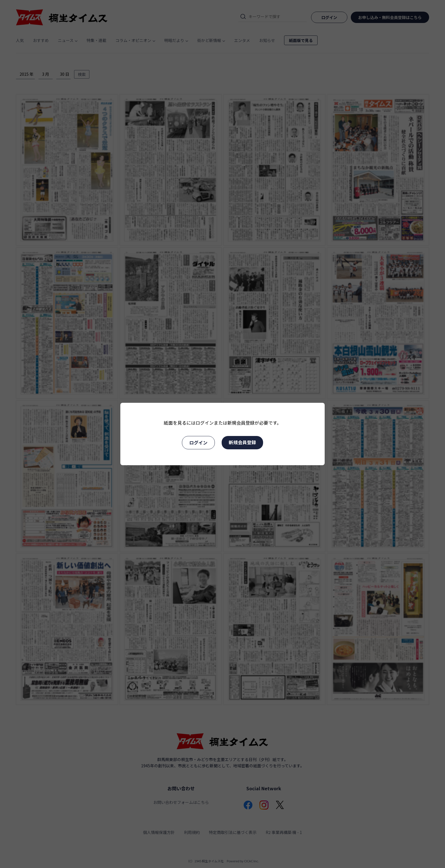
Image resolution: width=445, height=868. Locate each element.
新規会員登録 (242, 442)
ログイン (198, 443)
